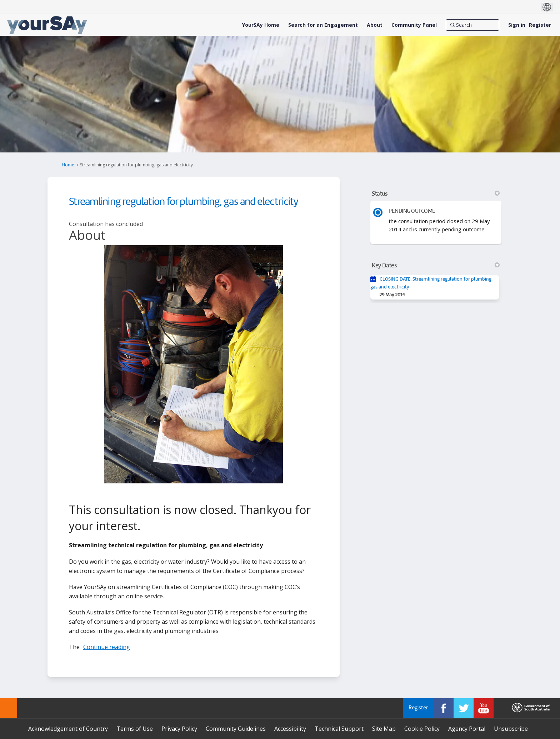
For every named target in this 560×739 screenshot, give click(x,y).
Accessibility (290, 729)
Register (540, 25)
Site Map (384, 729)
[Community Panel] (414, 25)
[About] (375, 25)
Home (68, 165)
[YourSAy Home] (261, 25)
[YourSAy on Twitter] (464, 708)
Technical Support (339, 729)
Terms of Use (135, 729)
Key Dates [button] (436, 266)
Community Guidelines (236, 729)
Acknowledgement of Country (68, 729)
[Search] (472, 25)
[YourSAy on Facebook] (444, 708)
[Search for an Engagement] (323, 25)
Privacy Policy (179, 729)
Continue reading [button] (107, 647)
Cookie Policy (422, 729)
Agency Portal (467, 729)
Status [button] (436, 194)
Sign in (517, 25)
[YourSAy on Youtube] (484, 708)
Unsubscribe (511, 729)
